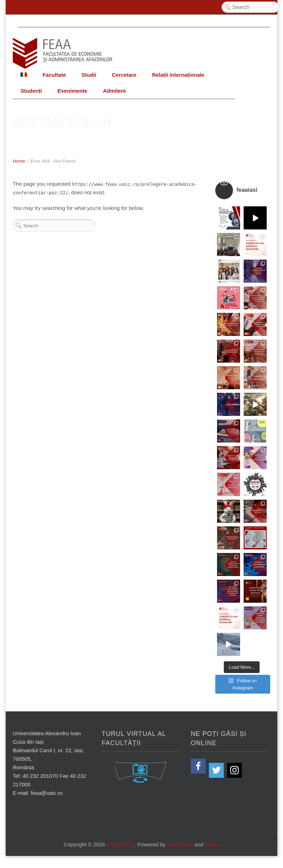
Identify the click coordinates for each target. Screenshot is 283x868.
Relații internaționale (178, 75)
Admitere (114, 91)
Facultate (54, 75)
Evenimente (72, 91)
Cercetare (124, 75)
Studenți (31, 91)
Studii (89, 75)
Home (19, 161)
